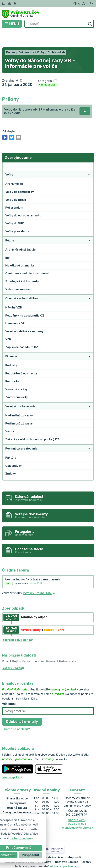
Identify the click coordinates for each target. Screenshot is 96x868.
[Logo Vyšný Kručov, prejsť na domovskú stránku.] (48, 14)
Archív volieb (47, 68)
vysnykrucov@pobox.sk (77, 811)
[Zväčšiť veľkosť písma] (84, 4)
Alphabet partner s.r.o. (66, 850)
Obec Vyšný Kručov (59, 854)
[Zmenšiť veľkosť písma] (79, 4)
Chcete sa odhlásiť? (16, 712)
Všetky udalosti (13, 651)
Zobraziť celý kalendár (18, 623)
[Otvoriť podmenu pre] (89, 158)
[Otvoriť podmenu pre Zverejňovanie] (89, 150)
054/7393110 (77, 803)
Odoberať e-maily (22, 705)
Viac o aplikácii (12, 760)
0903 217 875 (77, 807)
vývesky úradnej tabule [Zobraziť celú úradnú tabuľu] (39, 576)
